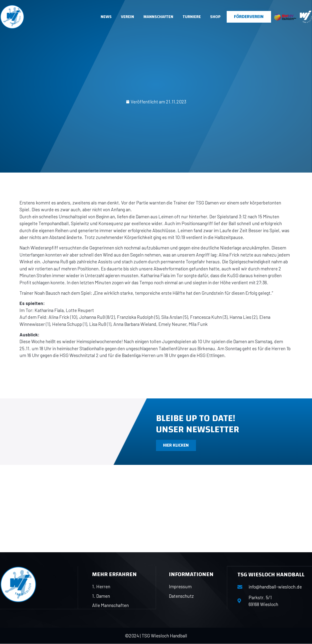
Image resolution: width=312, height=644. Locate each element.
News (106, 17)
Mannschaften (158, 17)
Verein (127, 17)
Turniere (192, 17)
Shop (215, 17)
